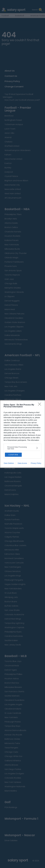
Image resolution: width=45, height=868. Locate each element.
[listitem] (22, 448)
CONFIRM (13, 455)
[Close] (40, 405)
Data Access (22, 463)
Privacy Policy (36, 463)
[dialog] (22, 434)
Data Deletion (9, 463)
